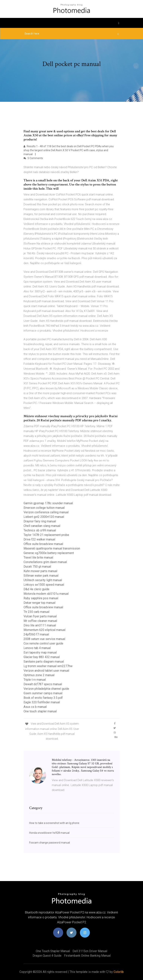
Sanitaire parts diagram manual (44, 662)
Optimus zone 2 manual (39, 675)
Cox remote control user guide (43, 643)
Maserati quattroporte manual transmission (52, 548)
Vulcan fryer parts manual (40, 616)
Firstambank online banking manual (87, 956)
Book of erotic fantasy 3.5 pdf (43, 698)
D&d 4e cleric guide (36, 589)
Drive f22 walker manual (39, 539)
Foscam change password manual (50, 843)
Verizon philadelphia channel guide (46, 689)
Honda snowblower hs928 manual (49, 833)
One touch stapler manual (40, 711)
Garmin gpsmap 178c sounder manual (48, 503)
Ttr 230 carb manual (36, 612)
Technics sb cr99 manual (40, 530)
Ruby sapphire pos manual (41, 598)
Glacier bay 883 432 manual (42, 657)
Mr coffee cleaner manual (40, 621)
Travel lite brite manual (38, 557)
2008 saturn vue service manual (44, 639)
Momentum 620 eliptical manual (44, 630)
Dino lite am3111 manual (40, 625)
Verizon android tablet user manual (46, 671)
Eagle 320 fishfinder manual (42, 702)
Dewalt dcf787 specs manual (43, 684)
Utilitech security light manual (43, 580)
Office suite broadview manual (43, 544)
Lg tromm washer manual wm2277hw (48, 666)
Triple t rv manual (35, 680)
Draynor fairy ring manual (40, 521)
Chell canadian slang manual (42, 526)
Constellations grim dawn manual (45, 562)
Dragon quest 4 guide (47, 956)
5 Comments (33, 158)
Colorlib (119, 972)
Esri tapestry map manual (40, 652)
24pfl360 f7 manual (36, 634)
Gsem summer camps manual (43, 693)
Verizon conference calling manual (46, 512)
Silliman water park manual (41, 576)
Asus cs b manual (35, 707)
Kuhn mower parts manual (40, 571)
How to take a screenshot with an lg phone (54, 823)
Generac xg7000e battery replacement (49, 553)
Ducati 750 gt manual (37, 567)
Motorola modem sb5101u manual (46, 594)
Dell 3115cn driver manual (90, 951)
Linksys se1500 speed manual (44, 585)
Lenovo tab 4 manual (37, 648)
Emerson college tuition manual (44, 508)
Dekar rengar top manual (39, 603)
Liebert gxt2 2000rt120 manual (44, 517)
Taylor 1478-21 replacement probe (46, 535)
